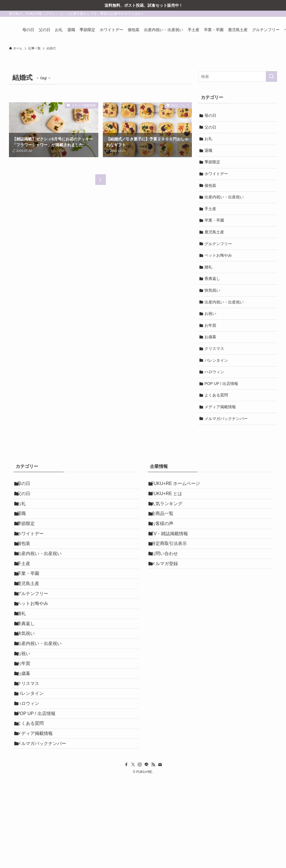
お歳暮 (210, 337)
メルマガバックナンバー (226, 419)
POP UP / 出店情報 (221, 384)
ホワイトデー (216, 174)
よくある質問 (216, 395)
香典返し (212, 278)
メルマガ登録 (168, 591)
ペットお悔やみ (218, 255)
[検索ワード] (238, 76)
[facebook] (126, 853)
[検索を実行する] (271, 76)
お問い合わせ (168, 578)
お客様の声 (166, 538)
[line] (147, 853)
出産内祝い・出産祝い (224, 197)
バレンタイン (216, 360)
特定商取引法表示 (172, 565)
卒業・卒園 (214, 220)
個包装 (210, 185)
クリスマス (214, 349)
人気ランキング (170, 512)
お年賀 (210, 325)
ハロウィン (214, 372)
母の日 (210, 115)
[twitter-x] (133, 853)
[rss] (153, 853)
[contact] (160, 853)
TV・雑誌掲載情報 (173, 552)
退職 (208, 150)
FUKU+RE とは (170, 499)
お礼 (208, 139)
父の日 (210, 127)
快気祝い (212, 290)
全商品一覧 (166, 525)
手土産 (210, 209)
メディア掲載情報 (220, 407)
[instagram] (140, 853)
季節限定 (212, 162)
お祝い (210, 314)
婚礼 (208, 267)
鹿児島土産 (214, 232)
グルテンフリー (218, 244)
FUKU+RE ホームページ (179, 485)
